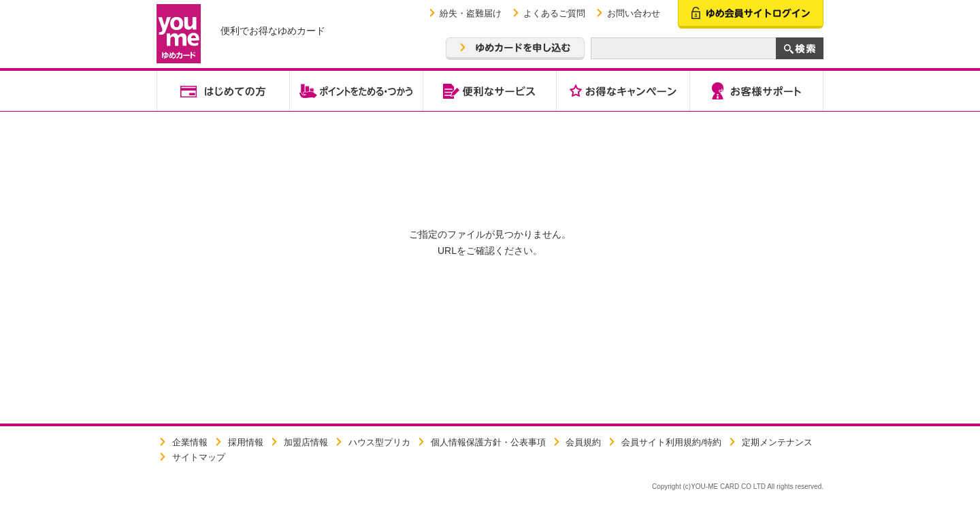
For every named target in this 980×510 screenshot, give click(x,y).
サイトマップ (199, 457)
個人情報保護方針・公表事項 (488, 442)
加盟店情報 (306, 442)
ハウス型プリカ (379, 442)
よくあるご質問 (554, 13)
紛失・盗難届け (471, 13)
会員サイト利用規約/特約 (671, 442)
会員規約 (583, 442)
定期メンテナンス (777, 442)
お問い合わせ (634, 13)
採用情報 (246, 442)
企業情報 (190, 442)
